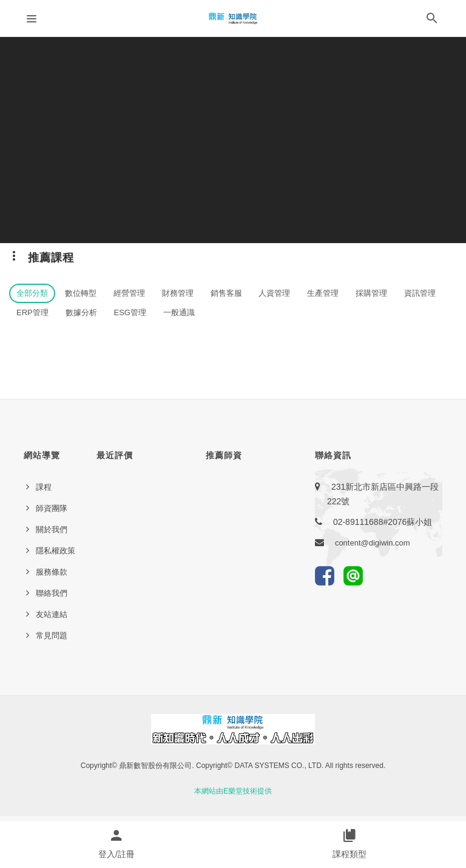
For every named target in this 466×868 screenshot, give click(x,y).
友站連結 (52, 614)
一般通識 (179, 312)
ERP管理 (32, 312)
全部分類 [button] (32, 293)
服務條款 (52, 572)
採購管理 (371, 293)
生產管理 (323, 293)
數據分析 (81, 312)
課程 (44, 487)
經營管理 (129, 293)
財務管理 (178, 293)
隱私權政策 (56, 551)
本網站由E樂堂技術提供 (233, 791)
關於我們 (52, 529)
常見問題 (52, 636)
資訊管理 (420, 293)
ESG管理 (130, 312)
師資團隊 (52, 508)
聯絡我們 (52, 593)
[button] (432, 21)
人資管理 (274, 293)
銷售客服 (226, 293)
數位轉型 (81, 293)
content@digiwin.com (373, 543)
